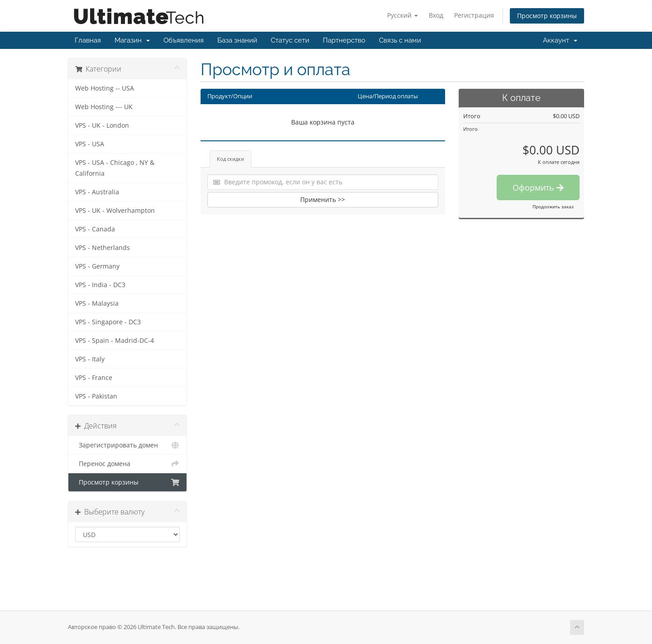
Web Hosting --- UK (104, 107)
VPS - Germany (97, 266)
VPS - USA (90, 144)
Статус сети (290, 40)
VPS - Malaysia (97, 303)
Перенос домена (127, 464)
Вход (436, 15)
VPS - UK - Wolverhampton (115, 211)
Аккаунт (560, 40)
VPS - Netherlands (103, 248)
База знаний (237, 40)
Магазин (132, 40)
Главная (88, 40)
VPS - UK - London (102, 125)
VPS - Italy (90, 359)
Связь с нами (400, 40)
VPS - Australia (97, 192)
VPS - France (94, 378)
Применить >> (323, 199)
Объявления (184, 40)
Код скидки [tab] (230, 159)
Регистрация (474, 15)
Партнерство (344, 40)
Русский (403, 15)
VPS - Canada (95, 229)
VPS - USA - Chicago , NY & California (115, 168)
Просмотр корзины (547, 16)
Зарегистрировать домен (127, 445)
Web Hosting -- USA (105, 88)
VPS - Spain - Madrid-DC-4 (115, 341)
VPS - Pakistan (96, 396)
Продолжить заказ (553, 207)
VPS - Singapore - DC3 (108, 322)
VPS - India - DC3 (100, 285)
